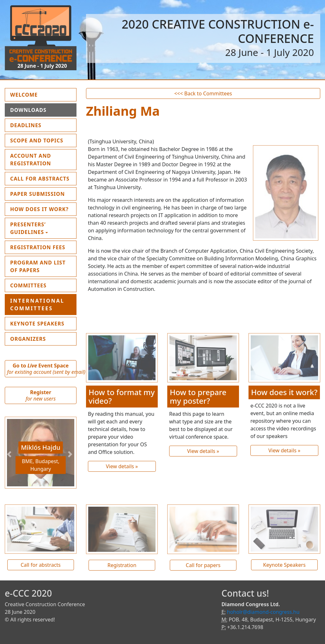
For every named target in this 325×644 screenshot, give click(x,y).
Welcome (39, 94)
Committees (28, 285)
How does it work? (39, 209)
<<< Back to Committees (203, 93)
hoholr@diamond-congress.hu (263, 612)
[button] (10, 454)
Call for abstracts (41, 565)
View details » (122, 466)
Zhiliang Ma (123, 111)
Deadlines (26, 125)
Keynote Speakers (37, 324)
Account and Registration (31, 160)
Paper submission (37, 194)
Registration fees (38, 247)
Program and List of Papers (38, 266)
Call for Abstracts (40, 179)
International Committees (37, 305)
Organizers (28, 339)
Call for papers (203, 565)
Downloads (28, 110)
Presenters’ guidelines (28, 228)
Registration (122, 565)
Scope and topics (37, 140)
